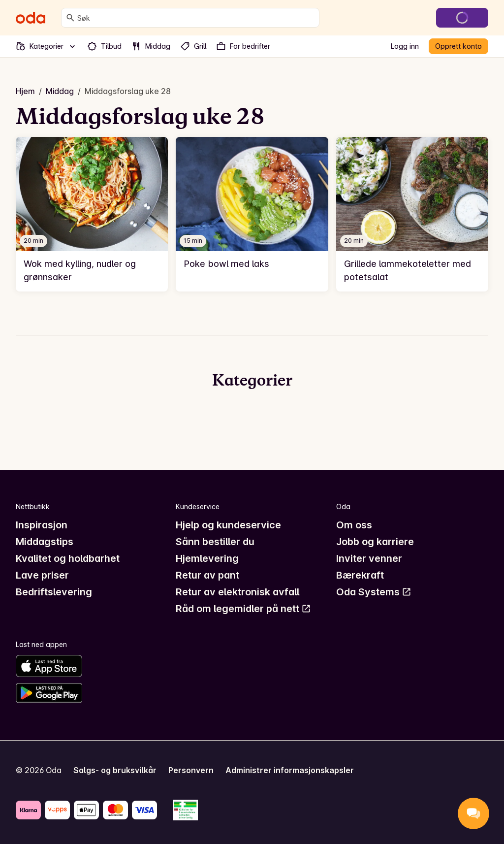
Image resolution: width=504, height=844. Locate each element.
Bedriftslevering (54, 592)
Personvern (191, 770)
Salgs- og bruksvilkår (115, 770)
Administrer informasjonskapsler (290, 770)
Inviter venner (369, 558)
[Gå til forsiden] (31, 18)
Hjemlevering (207, 558)
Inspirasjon (42, 525)
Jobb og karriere (375, 542)
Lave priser (42, 575)
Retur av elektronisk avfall (237, 592)
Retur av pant (207, 575)
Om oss (354, 525)
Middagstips (45, 542)
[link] (92, 214)
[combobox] (196, 18)
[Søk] (70, 18)
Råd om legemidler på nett (243, 609)
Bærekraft (360, 575)
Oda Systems (374, 592)
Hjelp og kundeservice (228, 525)
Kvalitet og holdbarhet (68, 558)
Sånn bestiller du (215, 542)
